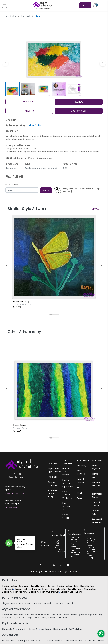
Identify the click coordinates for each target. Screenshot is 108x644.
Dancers (61, 603)
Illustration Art (60, 629)
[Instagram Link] (40, 565)
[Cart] (95, 5)
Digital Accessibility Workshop (43, 618)
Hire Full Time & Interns (66, 472)
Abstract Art (8, 640)
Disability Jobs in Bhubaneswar (44, 592)
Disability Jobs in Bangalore (16, 586)
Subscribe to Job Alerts (52, 494)
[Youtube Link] (68, 565)
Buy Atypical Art (66, 506)
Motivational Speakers (30, 603)
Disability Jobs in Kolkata (54, 589)
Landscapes (72, 640)
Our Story (82, 466)
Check (46, 190)
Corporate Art (9, 629)
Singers (6, 603)
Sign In (85, 5)
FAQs (80, 493)
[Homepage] (42, 5)
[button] (103, 63)
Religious (59, 640)
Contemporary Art (25, 640)
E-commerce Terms (97, 494)
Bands (14, 603)
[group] (54, 50)
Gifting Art (34, 629)
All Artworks (26, 16)
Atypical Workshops (16, 609)
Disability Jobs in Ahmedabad (82, 589)
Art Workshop (76, 629)
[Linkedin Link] (61, 565)
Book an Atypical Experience (68, 483)
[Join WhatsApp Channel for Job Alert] (9, 543)
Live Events (46, 629)
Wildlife (101, 640)
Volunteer (13, 508)
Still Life (92, 640)
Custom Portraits (45, 640)
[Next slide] (101, 265)
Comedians (49, 603)
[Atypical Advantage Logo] (22, 464)
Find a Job (53, 477)
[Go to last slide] (7, 265)
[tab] (49, 315)
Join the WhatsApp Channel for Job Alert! (24, 543)
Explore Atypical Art (16, 623)
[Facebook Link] (47, 565)
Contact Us (15, 494)
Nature (83, 640)
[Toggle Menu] (4, 5)
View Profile (35, 125)
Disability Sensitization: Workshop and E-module (26, 615)
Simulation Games (60, 615)
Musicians (72, 603)
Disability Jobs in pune (72, 592)
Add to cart (29, 102)
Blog (79, 488)
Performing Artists (15, 598)
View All (96, 209)
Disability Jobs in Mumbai (43, 586)
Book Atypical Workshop (67, 495)
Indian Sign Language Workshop (87, 615)
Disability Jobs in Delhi (68, 586)
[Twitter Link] (54, 565)
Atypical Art (12, 16)
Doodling (64, 618)
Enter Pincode (12, 185)
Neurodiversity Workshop (14, 618)
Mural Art (22, 629)
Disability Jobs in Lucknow (15, 592)
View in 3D (29, 111)
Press (80, 498)
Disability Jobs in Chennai (28, 589)
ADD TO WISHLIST (79, 111)
